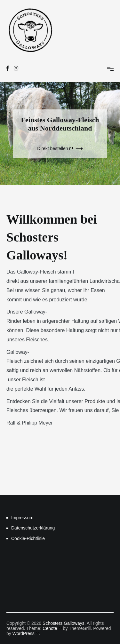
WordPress (26, 633)
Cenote (52, 628)
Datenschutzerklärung (33, 528)
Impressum (22, 518)
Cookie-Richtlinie (28, 538)
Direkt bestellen (55, 148)
